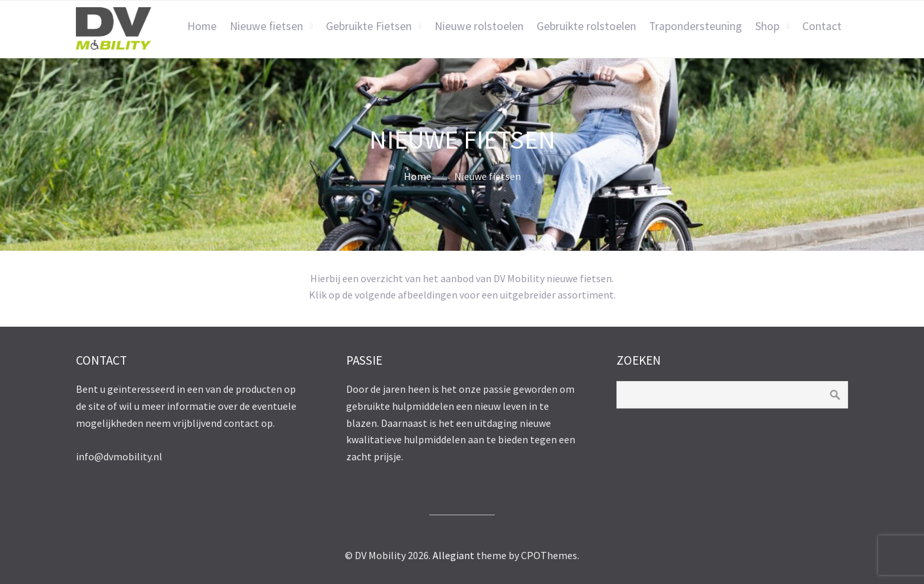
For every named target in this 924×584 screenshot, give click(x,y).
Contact (822, 26)
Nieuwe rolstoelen (479, 26)
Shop (767, 26)
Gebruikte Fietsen (369, 26)
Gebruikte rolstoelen (586, 26)
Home (202, 26)
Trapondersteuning (696, 26)
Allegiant (453, 555)
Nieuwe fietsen (266, 26)
